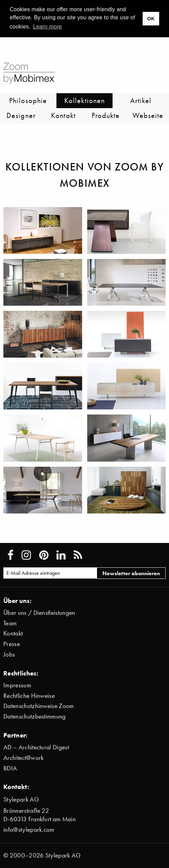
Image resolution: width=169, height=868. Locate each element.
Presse (12, 644)
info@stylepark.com (29, 830)
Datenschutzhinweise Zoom (39, 706)
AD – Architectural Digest (36, 747)
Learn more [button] (47, 27)
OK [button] (151, 19)
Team (10, 623)
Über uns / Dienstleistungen (39, 613)
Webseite (148, 115)
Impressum (17, 685)
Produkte (106, 115)
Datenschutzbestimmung (35, 716)
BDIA (10, 768)
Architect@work (23, 758)
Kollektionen (84, 100)
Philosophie (28, 100)
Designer (21, 115)
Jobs (9, 654)
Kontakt (63, 115)
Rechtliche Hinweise (29, 696)
